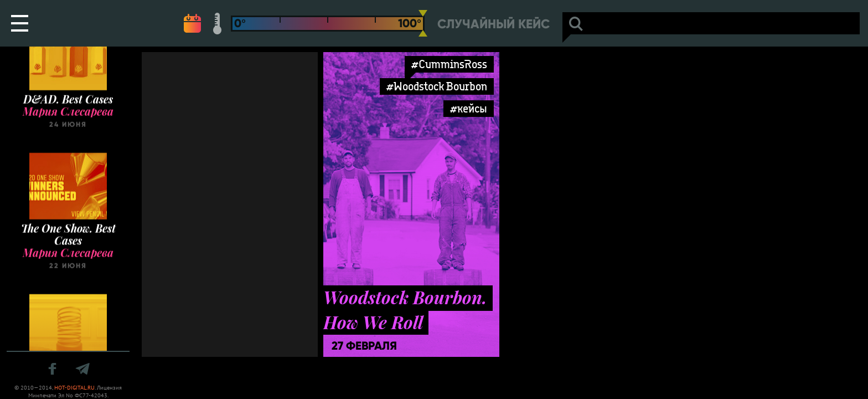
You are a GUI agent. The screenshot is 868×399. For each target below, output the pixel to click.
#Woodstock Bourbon (437, 86)
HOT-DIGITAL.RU (74, 388)
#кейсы (469, 108)
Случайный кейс (494, 24)
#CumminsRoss (449, 64)
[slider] (423, 23)
